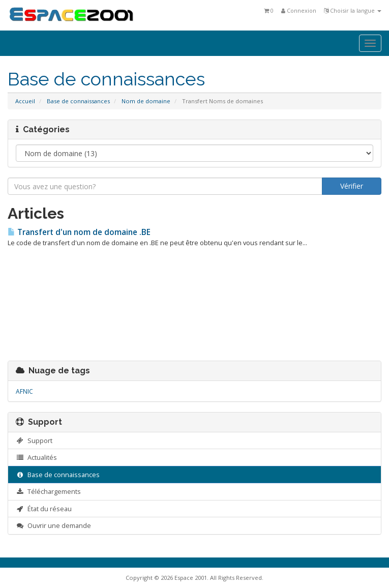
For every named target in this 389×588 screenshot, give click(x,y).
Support (34, 440)
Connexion (299, 10)
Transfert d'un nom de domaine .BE (79, 232)
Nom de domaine (146, 101)
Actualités (36, 457)
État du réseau (44, 509)
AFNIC (24, 391)
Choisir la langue (353, 10)
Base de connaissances (78, 101)
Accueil (25, 101)
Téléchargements (48, 491)
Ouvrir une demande (53, 525)
